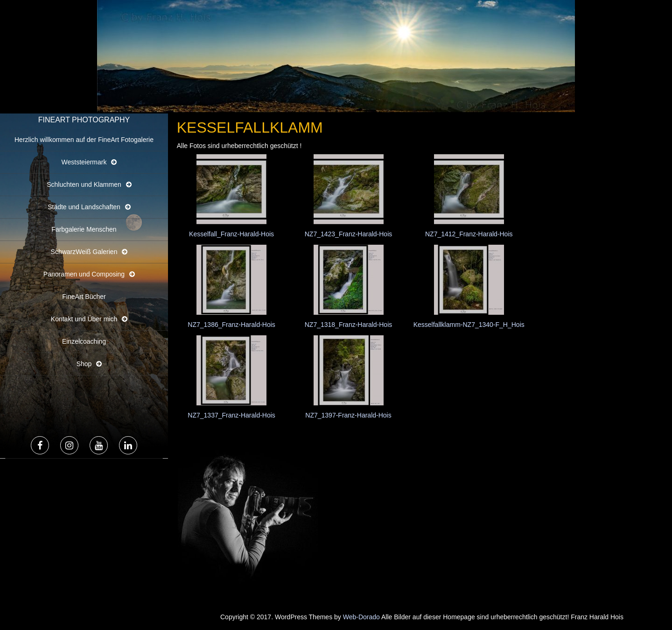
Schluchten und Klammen (84, 184)
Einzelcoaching (84, 341)
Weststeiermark (84, 162)
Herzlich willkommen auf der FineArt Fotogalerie (84, 140)
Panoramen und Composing (84, 274)
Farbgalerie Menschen (84, 229)
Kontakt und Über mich (84, 319)
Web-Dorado (361, 617)
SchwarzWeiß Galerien (84, 252)
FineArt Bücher (84, 297)
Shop (84, 364)
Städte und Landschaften (84, 207)
